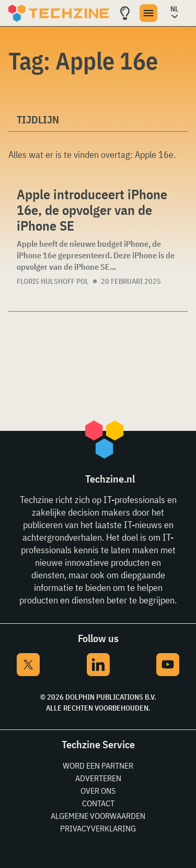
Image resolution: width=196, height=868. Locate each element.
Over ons (98, 791)
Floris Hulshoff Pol (53, 281)
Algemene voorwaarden (98, 816)
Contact (98, 803)
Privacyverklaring (98, 828)
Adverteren (98, 778)
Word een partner (98, 766)
